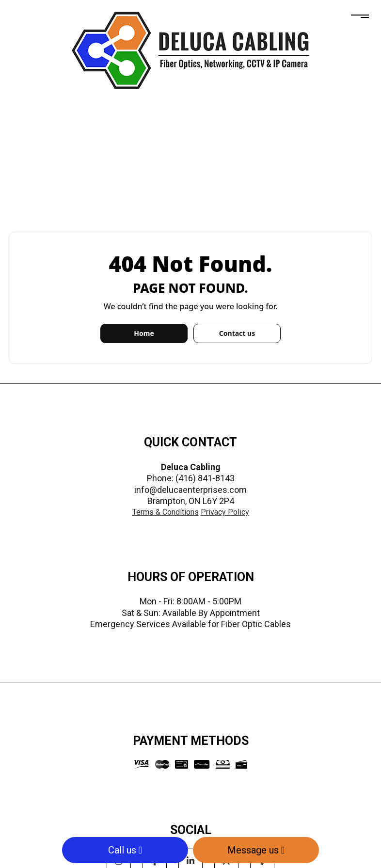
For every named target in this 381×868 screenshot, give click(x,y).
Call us (125, 850)
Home (144, 333)
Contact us (237, 333)
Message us (256, 850)
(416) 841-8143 (205, 478)
